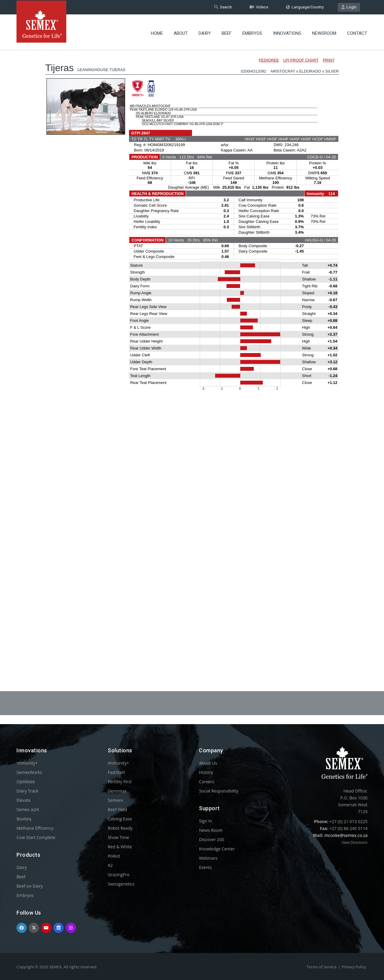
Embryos (252, 31)
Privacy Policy (354, 967)
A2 (110, 865)
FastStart (116, 772)
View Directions (355, 842)
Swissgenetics (121, 884)
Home (157, 31)
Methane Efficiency (35, 828)
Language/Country (305, 7)
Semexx (115, 800)
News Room (211, 830)
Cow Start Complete (36, 837)
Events (205, 867)
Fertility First (120, 782)
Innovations (287, 31)
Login (349, 7)
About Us (208, 763)
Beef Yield (117, 809)
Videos (259, 7)
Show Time (118, 837)
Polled (114, 856)
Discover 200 (211, 839)
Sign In (205, 821)
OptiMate (26, 782)
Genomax (117, 791)
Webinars (208, 858)
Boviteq (24, 819)
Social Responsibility (219, 791)
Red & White (120, 847)
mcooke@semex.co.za (346, 835)
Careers (206, 782)
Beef (227, 31)
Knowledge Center (217, 849)
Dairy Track (27, 791)
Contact (357, 31)
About (181, 31)
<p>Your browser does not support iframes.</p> (192, 353)
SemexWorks (29, 772)
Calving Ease (120, 819)
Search (223, 7)
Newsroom (324, 31)
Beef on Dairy (30, 886)
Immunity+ (27, 763)
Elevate (24, 800)
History (206, 772)
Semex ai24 (28, 809)
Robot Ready (120, 828)
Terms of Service (322, 967)
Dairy (205, 31)
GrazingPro (119, 875)
